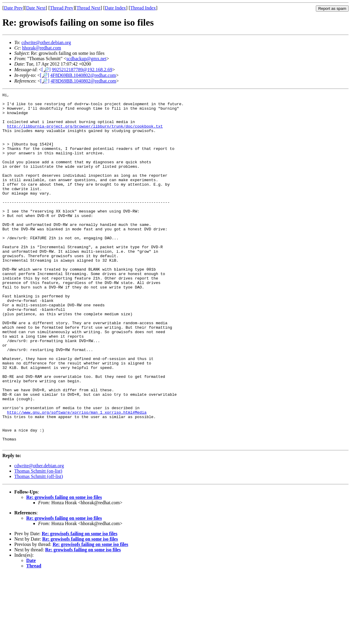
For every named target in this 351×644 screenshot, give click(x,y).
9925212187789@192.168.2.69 (82, 70)
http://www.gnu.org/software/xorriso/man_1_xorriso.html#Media (77, 477)
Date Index (115, 8)
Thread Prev (62, 8)
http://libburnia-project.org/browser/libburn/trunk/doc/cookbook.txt (85, 133)
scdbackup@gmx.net (86, 59)
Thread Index (143, 8)
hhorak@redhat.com (42, 48)
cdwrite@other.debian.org (46, 42)
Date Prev (13, 8)
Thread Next (88, 8)
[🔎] (46, 70)
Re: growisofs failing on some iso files (64, 568)
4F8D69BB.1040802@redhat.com (83, 75)
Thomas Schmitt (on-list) (38, 542)
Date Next (36, 8)
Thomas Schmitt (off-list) (39, 547)
